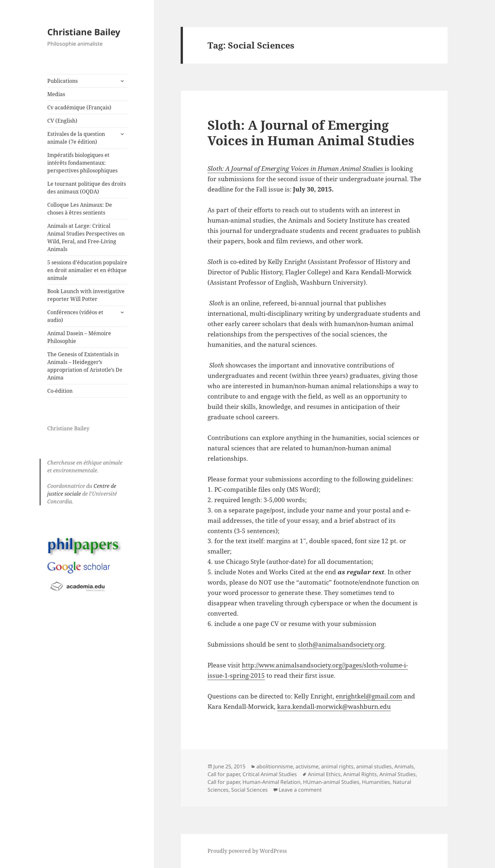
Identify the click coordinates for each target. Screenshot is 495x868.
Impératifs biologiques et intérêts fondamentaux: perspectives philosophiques (82, 163)
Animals (404, 766)
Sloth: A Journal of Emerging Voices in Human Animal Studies (311, 132)
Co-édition (60, 391)
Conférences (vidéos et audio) (75, 316)
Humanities (376, 782)
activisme (307, 766)
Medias (56, 94)
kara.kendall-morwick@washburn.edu (334, 707)
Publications (62, 81)
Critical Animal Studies (270, 774)
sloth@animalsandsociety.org (341, 644)
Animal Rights (360, 774)
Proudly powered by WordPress (247, 851)
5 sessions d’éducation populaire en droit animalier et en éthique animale (87, 270)
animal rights (337, 766)
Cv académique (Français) (79, 107)
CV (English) (62, 121)
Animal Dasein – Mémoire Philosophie (79, 337)
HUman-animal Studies (331, 782)
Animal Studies (398, 774)
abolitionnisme (275, 766)
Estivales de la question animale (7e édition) (76, 138)
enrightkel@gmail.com (369, 696)
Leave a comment (300, 790)
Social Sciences (249, 790)
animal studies (374, 766)
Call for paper (224, 774)
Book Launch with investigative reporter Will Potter (86, 295)
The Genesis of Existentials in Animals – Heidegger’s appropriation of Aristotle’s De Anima (85, 366)
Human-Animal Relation (271, 782)
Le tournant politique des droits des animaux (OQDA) (87, 188)
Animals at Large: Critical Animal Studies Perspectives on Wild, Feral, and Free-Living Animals (86, 237)
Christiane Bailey (84, 32)
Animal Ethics (324, 774)
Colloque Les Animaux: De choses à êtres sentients (80, 209)
